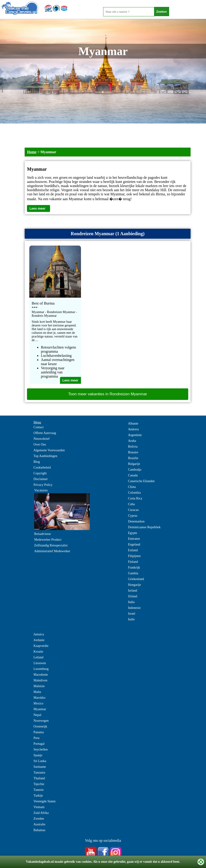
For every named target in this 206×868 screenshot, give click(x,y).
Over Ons (40, 444)
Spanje (38, 755)
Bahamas (39, 830)
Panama (39, 732)
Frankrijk (134, 567)
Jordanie (39, 640)
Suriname (40, 767)
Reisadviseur (42, 534)
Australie (39, 824)
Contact (39, 427)
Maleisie (39, 686)
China (132, 487)
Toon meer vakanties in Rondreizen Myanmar (107, 394)
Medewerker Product (48, 540)
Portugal (39, 744)
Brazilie (133, 458)
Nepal (37, 715)
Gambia (133, 573)
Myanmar (40, 709)
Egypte (133, 533)
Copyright (40, 473)
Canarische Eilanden (141, 481)
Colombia (134, 493)
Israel (132, 614)
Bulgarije (134, 464)
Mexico (38, 703)
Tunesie (39, 790)
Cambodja (135, 470)
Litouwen (40, 663)
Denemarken (136, 521)
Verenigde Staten (44, 801)
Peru (36, 738)
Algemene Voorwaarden (49, 450)
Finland (133, 562)
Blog (37, 462)
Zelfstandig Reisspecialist (51, 545)
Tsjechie (39, 784)
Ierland (133, 591)
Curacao (133, 510)
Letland (38, 657)
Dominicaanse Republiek (144, 527)
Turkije (38, 796)
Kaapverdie (41, 646)
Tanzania (39, 773)
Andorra (133, 429)
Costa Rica (135, 498)
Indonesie (134, 608)
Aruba (132, 441)
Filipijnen (134, 556)
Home (32, 152)
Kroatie (38, 652)
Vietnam (39, 807)
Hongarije (134, 585)
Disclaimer (40, 479)
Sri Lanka (40, 761)
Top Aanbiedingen (45, 456)
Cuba (131, 504)
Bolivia (133, 447)
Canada (133, 475)
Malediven (40, 680)
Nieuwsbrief (41, 439)
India (131, 602)
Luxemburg (41, 669)
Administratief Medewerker (52, 551)
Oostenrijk (40, 726)
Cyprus (133, 516)
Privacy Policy (43, 485)
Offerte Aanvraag (45, 433)
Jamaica (39, 634)
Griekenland (136, 579)
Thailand (39, 778)
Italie (131, 619)
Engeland (134, 544)
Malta (37, 692)
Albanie (133, 424)
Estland (133, 550)
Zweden (39, 819)
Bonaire (133, 452)
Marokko (39, 698)
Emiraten (134, 539)
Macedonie (41, 675)
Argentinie (135, 435)
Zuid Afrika (41, 813)
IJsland (133, 596)
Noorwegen (41, 721)
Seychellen (40, 749)
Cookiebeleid (42, 468)
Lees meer (37, 208)
